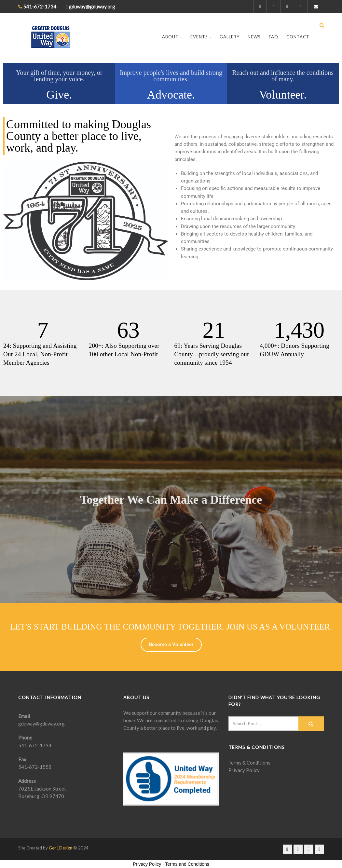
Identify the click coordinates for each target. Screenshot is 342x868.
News (254, 37)
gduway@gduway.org (41, 724)
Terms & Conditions (249, 763)
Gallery (230, 37)
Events (201, 37)
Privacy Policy (244, 770)
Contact (298, 37)
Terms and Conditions (187, 864)
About (172, 37)
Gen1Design (61, 848)
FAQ (274, 37)
